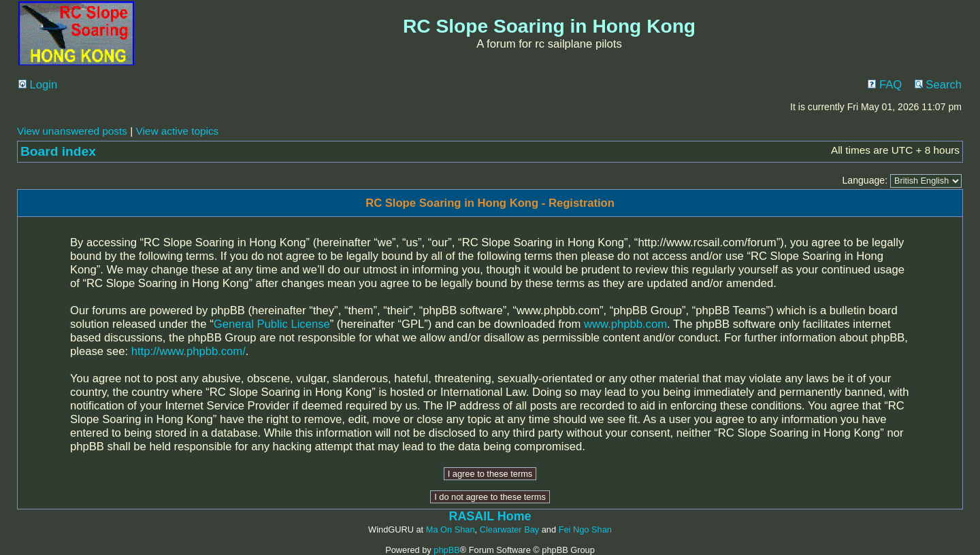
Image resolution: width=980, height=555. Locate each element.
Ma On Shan (451, 529)
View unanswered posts (72, 131)
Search (938, 85)
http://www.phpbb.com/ (189, 351)
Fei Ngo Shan (585, 529)
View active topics (177, 131)
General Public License (272, 324)
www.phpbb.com (625, 324)
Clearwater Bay (509, 529)
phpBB (446, 550)
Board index (58, 151)
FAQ (885, 85)
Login (38, 85)
